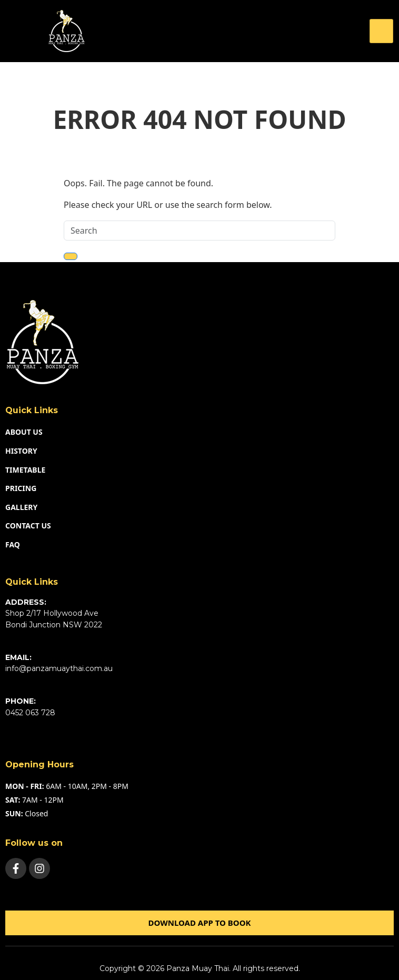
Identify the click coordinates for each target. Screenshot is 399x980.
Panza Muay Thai (198, 968)
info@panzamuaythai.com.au (59, 668)
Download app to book (199, 923)
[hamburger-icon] (381, 31)
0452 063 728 (30, 713)
